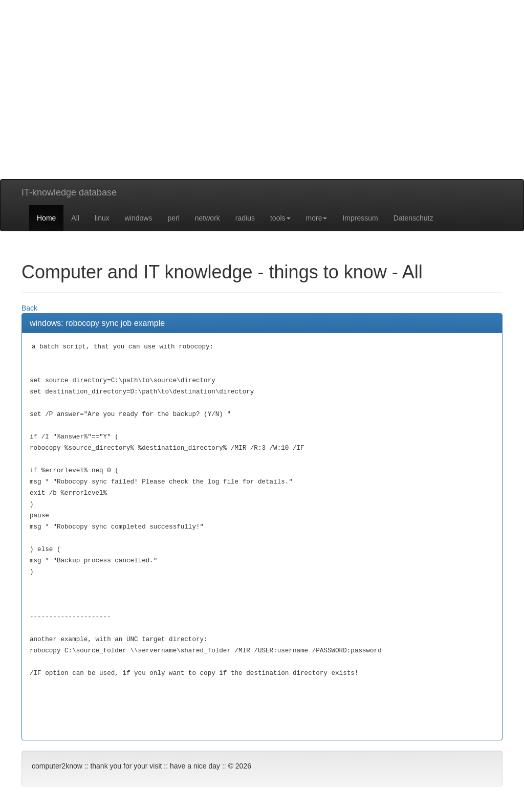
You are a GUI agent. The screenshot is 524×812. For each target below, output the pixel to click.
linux (102, 218)
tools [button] (280, 218)
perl (173, 218)
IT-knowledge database (69, 192)
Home (46, 218)
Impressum (360, 218)
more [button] (317, 218)
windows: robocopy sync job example (97, 323)
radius (245, 218)
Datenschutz (413, 218)
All (75, 218)
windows (139, 218)
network (208, 218)
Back (29, 308)
